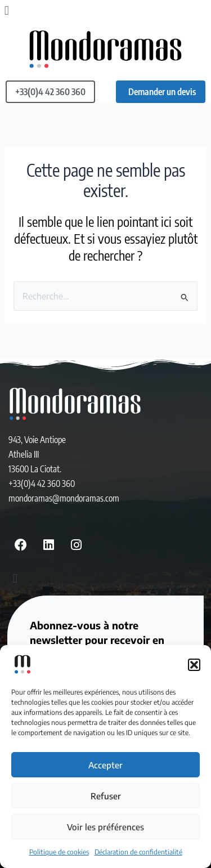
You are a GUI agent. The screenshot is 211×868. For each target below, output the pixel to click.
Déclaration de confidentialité (138, 852)
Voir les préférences (105, 827)
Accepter (105, 765)
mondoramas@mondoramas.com (64, 498)
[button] (194, 665)
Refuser (106, 796)
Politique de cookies (59, 852)
